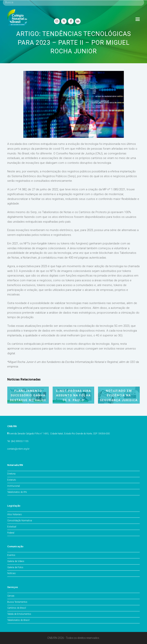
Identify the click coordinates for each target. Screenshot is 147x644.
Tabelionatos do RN (17, 492)
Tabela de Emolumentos (19, 614)
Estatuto (12, 480)
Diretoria (11, 474)
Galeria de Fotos (15, 567)
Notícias (11, 573)
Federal (11, 533)
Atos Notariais (15, 514)
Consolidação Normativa (20, 521)
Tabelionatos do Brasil (18, 620)
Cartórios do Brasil (17, 608)
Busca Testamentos (17, 602)
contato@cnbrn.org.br (18, 449)
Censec (11, 596)
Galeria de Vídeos (16, 561)
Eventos (11, 555)
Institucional (14, 486)
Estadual (12, 527)
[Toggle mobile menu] (138, 19)
